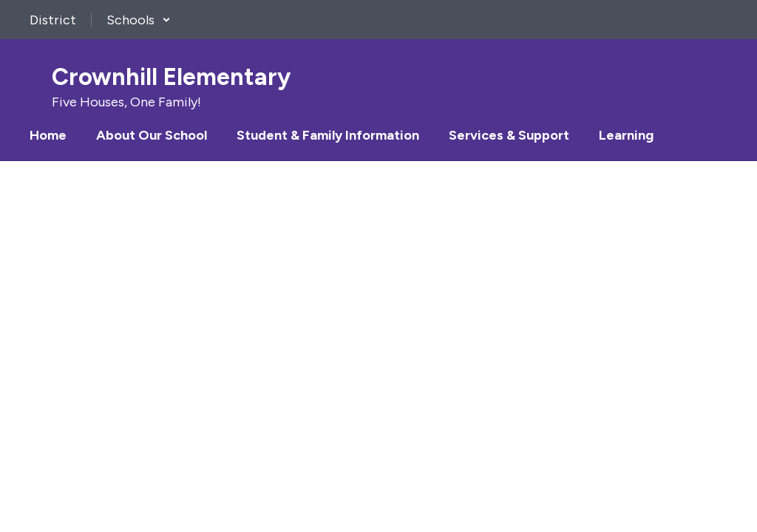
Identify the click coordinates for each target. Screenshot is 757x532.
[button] (139, 20)
